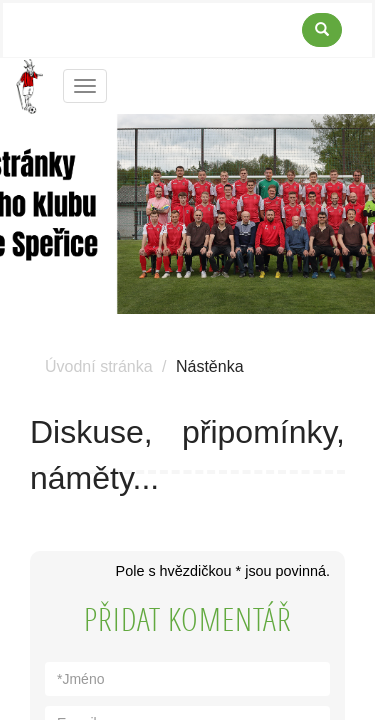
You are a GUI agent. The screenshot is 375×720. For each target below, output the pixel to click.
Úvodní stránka (99, 366)
